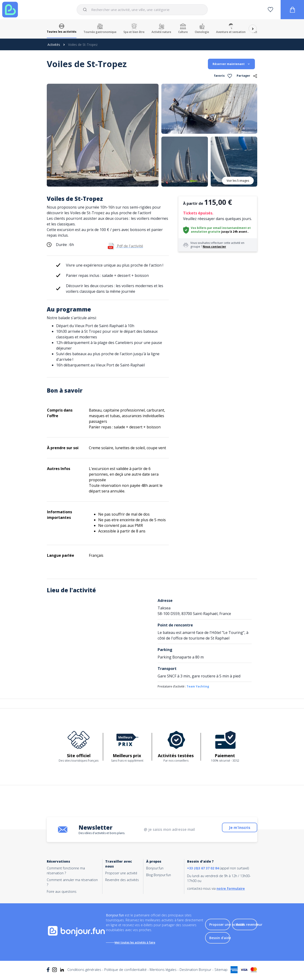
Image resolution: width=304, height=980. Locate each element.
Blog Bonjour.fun (159, 875)
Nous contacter (214, 247)
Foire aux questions (62, 891)
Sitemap (221, 973)
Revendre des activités (122, 880)
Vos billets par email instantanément (219, 228)
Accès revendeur (249, 926)
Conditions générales (84, 973)
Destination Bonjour (195, 973)
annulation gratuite (206, 232)
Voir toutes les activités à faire (140, 942)
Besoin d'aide (220, 939)
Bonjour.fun (155, 868)
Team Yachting (198, 686)
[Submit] (86, 10)
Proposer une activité (121, 873)
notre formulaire (231, 888)
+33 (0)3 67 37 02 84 (203, 868)
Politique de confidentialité (125, 973)
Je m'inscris (246, 829)
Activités (54, 45)
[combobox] (142, 10)
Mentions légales (163, 973)
